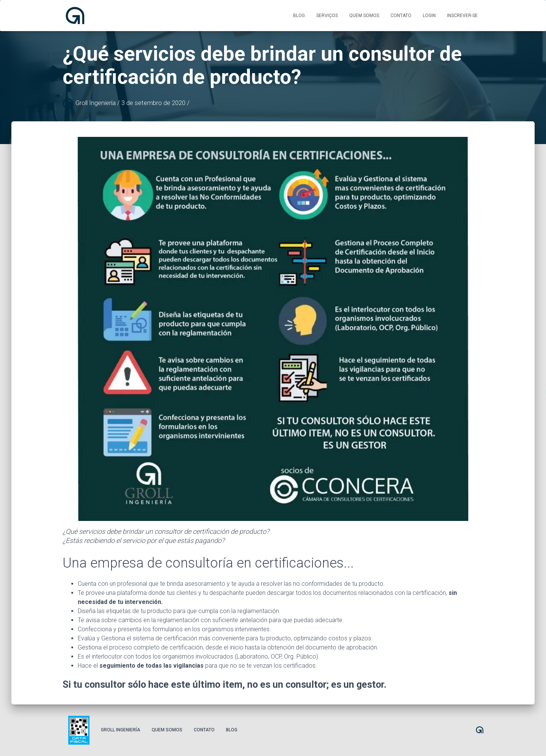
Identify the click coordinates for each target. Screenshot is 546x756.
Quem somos (364, 16)
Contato (401, 16)
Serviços (327, 16)
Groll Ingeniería (121, 730)
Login (429, 16)
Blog (299, 16)
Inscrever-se (462, 16)
